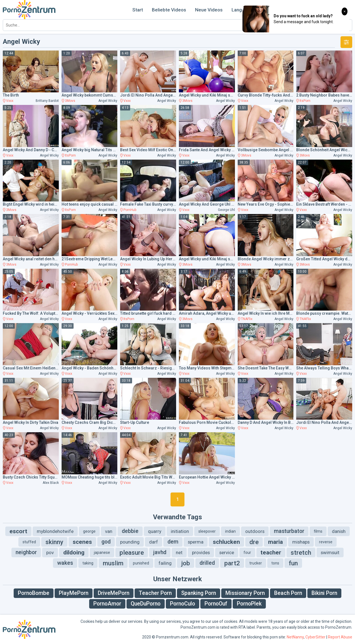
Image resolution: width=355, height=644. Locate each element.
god (106, 542)
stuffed (29, 542)
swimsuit (330, 552)
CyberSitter (315, 637)
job (186, 563)
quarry (155, 531)
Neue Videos (209, 10)
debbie (130, 531)
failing (165, 563)
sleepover (207, 531)
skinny (54, 542)
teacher (271, 552)
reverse (326, 542)
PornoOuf (216, 604)
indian (230, 531)
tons (275, 563)
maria (275, 542)
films (318, 531)
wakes (65, 563)
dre (254, 542)
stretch (301, 552)
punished (141, 563)
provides (201, 552)
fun (293, 563)
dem (173, 542)
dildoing (74, 552)
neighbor (26, 552)
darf (154, 542)
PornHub (130, 210)
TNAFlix (247, 319)
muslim (113, 563)
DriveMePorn (114, 593)
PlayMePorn (74, 593)
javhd (160, 552)
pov (50, 552)
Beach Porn (288, 593)
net (179, 552)
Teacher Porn (155, 593)
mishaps (301, 542)
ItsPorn (305, 101)
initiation (180, 531)
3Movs (70, 101)
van (109, 531)
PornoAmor (107, 604)
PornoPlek (249, 604)
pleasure (132, 552)
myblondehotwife (55, 531)
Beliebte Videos (169, 10)
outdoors (255, 531)
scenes (82, 542)
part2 (232, 563)
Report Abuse (340, 637)
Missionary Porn (245, 593)
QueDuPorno (146, 604)
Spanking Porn (199, 593)
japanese (102, 552)
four (247, 552)
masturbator (289, 531)
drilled (207, 563)
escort (18, 531)
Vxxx (10, 101)
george (89, 531)
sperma (196, 542)
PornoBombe (34, 593)
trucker (256, 563)
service (227, 552)
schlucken (226, 542)
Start (138, 10)
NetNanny (295, 637)
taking (88, 563)
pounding (130, 542)
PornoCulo (183, 604)
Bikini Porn (324, 593)
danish (339, 531)
